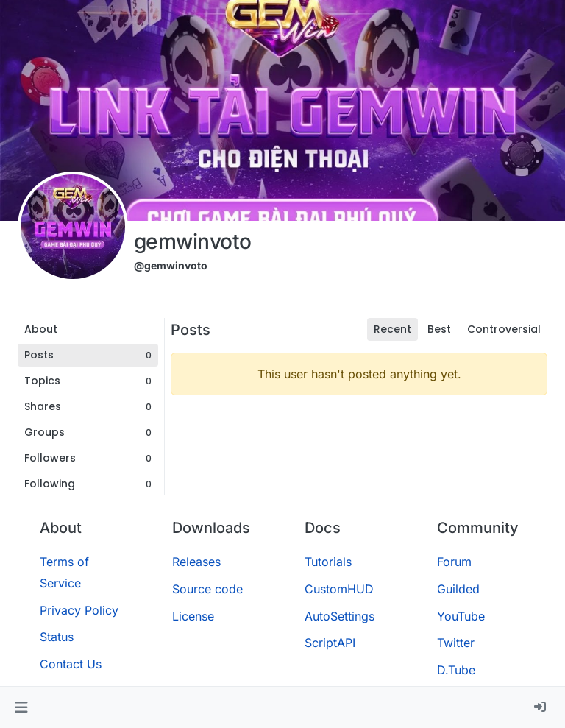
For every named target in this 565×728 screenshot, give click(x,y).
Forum (454, 562)
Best (439, 329)
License (193, 616)
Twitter (456, 643)
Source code (207, 589)
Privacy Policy (79, 610)
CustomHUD (339, 589)
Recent (392, 329)
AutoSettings (340, 616)
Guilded (458, 589)
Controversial (504, 329)
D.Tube (456, 670)
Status (57, 637)
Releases (196, 562)
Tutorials (328, 562)
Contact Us (71, 664)
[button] (21, 707)
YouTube (461, 616)
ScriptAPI (330, 643)
